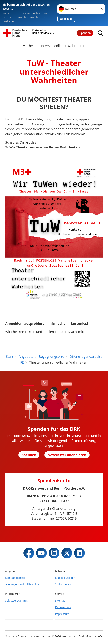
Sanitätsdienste (15, 578)
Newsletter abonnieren (67, 455)
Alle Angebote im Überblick (22, 584)
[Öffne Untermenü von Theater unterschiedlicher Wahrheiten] (54, 44)
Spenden (85, 33)
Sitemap (60, 601)
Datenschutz (63, 607)
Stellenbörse (63, 584)
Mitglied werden (65, 578)
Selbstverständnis (17, 601)
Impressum (62, 614)
